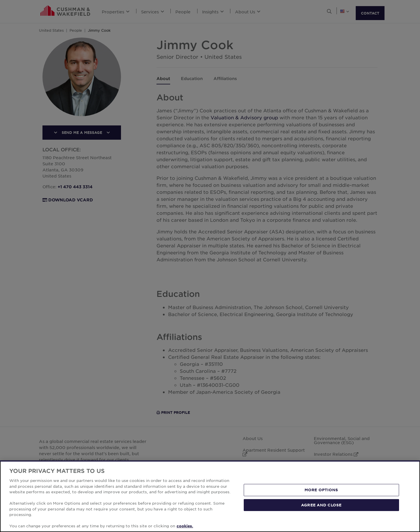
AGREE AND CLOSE (321, 505)
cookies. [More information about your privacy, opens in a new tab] (185, 526)
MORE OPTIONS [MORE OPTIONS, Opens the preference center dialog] (321, 490)
